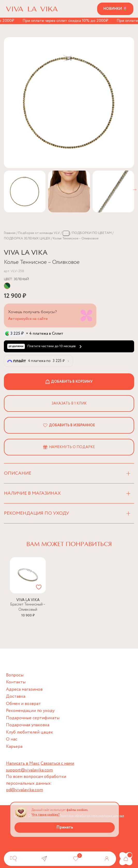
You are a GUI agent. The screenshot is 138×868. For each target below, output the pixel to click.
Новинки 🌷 (115, 9)
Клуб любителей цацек (29, 732)
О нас (12, 739)
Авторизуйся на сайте (28, 319)
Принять (65, 827)
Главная (10, 233)
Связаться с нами (57, 763)
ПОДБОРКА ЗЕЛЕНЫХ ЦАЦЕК (27, 238)
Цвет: (16, 279)
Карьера (14, 747)
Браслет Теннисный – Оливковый (28, 607)
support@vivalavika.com (29, 770)
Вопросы (15, 675)
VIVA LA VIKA (26, 253)
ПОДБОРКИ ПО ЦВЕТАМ (92, 233)
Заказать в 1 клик (69, 403)
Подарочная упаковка (28, 725)
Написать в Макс (23, 763)
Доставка (16, 697)
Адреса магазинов (24, 689)
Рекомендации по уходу (30, 711)
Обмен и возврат (23, 704)
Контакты (16, 682)
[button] (135, 190)
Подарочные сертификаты (33, 718)
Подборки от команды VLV (39, 233)
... (66, 233)
